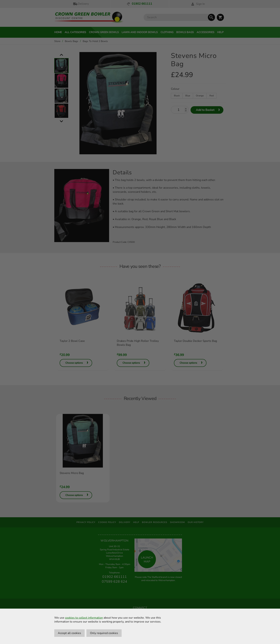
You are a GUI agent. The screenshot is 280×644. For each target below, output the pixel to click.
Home (58, 32)
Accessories (205, 32)
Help (220, 32)
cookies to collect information (84, 618)
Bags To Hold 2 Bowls (95, 41)
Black (177, 96)
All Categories (75, 32)
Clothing (167, 32)
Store (57, 41)
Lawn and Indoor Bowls (140, 32)
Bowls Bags (185, 32)
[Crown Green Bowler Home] (89, 17)
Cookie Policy (107, 522)
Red (212, 96)
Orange (200, 96)
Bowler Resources (155, 522)
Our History (196, 522)
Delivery (81, 4)
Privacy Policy (86, 522)
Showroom (177, 522)
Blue (188, 96)
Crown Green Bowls (104, 32)
